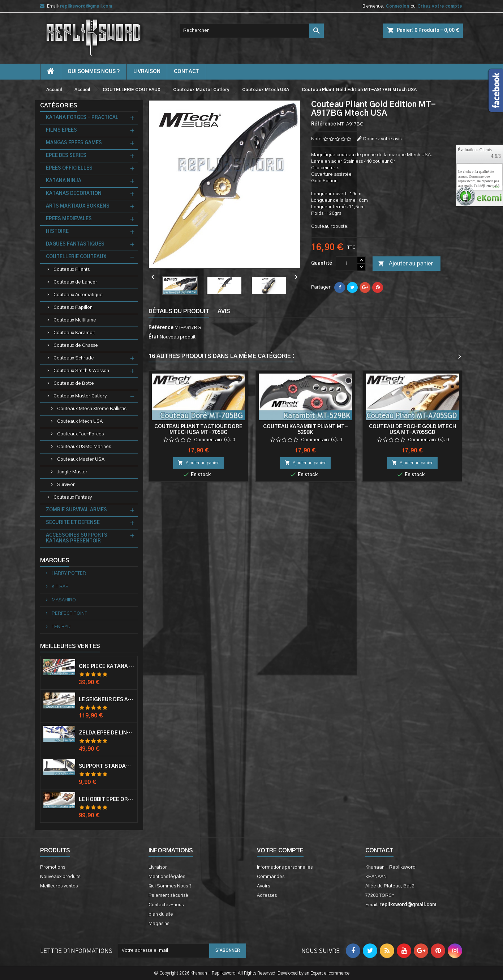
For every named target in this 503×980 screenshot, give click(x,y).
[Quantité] (347, 264)
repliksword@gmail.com (86, 6)
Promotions (53, 867)
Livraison (147, 72)
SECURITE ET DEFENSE (73, 523)
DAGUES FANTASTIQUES (75, 244)
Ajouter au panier (405, 264)
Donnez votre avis (382, 139)
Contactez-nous (166, 905)
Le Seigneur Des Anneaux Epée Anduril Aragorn (107, 700)
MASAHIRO (63, 600)
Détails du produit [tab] (179, 311)
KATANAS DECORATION (74, 194)
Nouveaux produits (60, 877)
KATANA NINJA (64, 181)
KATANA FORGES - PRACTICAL (82, 118)
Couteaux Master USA (81, 459)
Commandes (271, 877)
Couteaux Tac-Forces (80, 434)
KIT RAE (59, 587)
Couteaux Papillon (73, 308)
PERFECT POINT (69, 613)
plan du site (161, 914)
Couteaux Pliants (72, 270)
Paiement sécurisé (168, 896)
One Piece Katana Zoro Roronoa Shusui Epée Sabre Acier (107, 666)
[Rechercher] (252, 31)
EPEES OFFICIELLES (69, 168)
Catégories (59, 106)
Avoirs (263, 886)
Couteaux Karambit (74, 333)
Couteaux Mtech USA (80, 421)
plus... (496, 187)
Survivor (66, 485)
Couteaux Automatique (78, 295)
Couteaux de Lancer (75, 282)
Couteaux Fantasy (73, 497)
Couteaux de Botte (74, 384)
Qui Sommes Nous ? (94, 72)
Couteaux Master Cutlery (80, 396)
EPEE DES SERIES (66, 156)
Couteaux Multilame (75, 320)
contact (187, 72)
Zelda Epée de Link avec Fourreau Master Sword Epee (107, 733)
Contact (379, 851)
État (154, 337)
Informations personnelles (285, 867)
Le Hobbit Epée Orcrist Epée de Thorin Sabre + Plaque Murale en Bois (107, 800)
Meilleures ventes (59, 886)
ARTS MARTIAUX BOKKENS (78, 206)
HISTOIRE (57, 232)
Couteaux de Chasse (76, 346)
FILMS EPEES (61, 130)
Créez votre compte (440, 6)
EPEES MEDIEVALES (69, 219)
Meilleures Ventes (70, 646)
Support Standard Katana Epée (107, 766)
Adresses (267, 896)
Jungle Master (72, 472)
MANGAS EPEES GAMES (74, 143)
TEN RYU (61, 627)
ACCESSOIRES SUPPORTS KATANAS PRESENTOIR (77, 538)
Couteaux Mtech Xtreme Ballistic (92, 409)
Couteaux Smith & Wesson (81, 371)
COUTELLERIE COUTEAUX (76, 257)
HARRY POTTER (68, 573)
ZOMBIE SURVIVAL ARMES (76, 510)
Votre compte (280, 851)
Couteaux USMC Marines (84, 447)
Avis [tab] (224, 311)
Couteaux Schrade (74, 358)
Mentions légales (167, 877)
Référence (324, 124)
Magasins (159, 924)
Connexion (397, 6)
